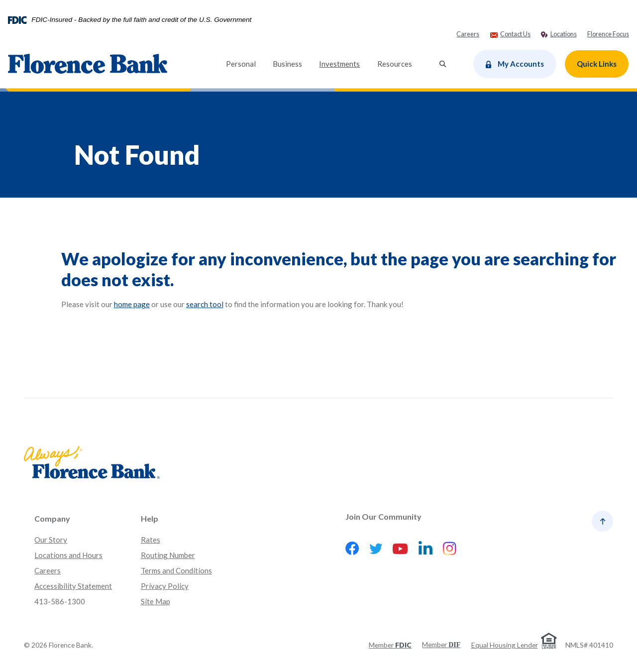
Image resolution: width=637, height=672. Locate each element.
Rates (151, 540)
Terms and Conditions (176, 570)
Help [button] (150, 518)
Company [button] (52, 518)
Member (390, 645)
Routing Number (168, 555)
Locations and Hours (68, 555)
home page (132, 304)
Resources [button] (395, 64)
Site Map (156, 601)
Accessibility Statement (73, 586)
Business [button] (287, 64)
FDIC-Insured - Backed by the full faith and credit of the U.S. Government (141, 20)
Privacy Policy (165, 586)
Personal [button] (241, 64)
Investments (344, 63)
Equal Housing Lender (505, 645)
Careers (48, 570)
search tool (205, 304)
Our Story (51, 540)
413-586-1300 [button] (60, 601)
